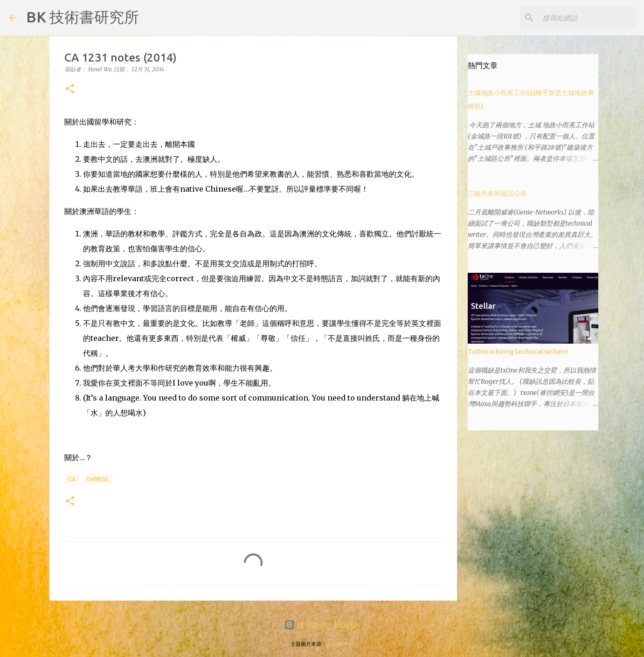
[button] (70, 89)
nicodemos (340, 644)
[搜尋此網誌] (588, 18)
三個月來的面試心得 (497, 194)
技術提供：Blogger (322, 625)
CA (72, 479)
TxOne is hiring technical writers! (518, 352)
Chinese (97, 479)
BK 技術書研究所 (83, 17)
